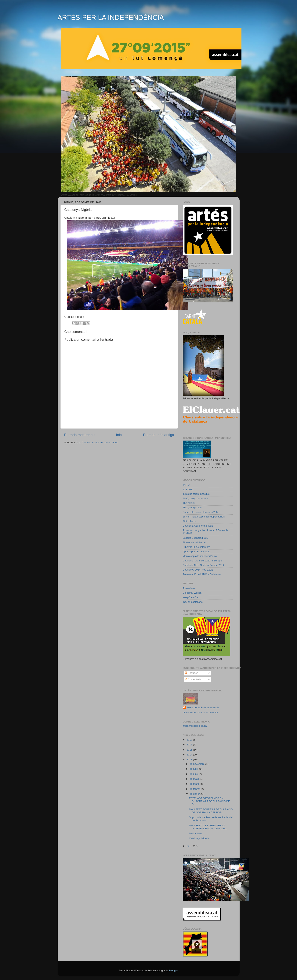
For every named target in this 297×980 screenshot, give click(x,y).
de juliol (194, 769)
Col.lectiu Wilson (192, 593)
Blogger (173, 970)
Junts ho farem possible (196, 494)
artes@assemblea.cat (195, 726)
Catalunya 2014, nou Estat (198, 570)
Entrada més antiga (159, 435)
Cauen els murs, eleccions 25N (200, 512)
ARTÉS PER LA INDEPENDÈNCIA (111, 18)
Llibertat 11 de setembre (197, 547)
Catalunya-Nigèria (199, 838)
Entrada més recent (80, 435)
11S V (186, 485)
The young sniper (193, 508)
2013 (190, 760)
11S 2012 (188, 490)
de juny (194, 774)
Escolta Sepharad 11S (195, 538)
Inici (119, 435)
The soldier (189, 503)
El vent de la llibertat (194, 542)
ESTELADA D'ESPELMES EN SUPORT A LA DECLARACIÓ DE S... (209, 801)
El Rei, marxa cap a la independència (204, 517)
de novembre (198, 764)
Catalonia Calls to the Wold (198, 526)
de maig (195, 779)
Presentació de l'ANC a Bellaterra (202, 574)
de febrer (195, 789)
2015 (190, 750)
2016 (190, 745)
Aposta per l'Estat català (196, 551)
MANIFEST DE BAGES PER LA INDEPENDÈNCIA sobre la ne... (209, 827)
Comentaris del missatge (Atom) (100, 443)
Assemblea (189, 588)
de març (195, 784)
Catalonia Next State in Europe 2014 (203, 565)
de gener (195, 794)
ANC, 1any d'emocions (196, 498)
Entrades (191, 673)
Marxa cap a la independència (200, 556)
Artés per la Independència (203, 707)
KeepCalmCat (191, 597)
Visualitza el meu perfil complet (200, 713)
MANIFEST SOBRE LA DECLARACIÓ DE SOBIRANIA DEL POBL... (211, 811)
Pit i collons (189, 521)
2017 (190, 740)
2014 (190, 755)
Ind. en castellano (193, 602)
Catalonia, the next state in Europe (202, 561)
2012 (190, 846)
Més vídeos (196, 833)
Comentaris (193, 679)
